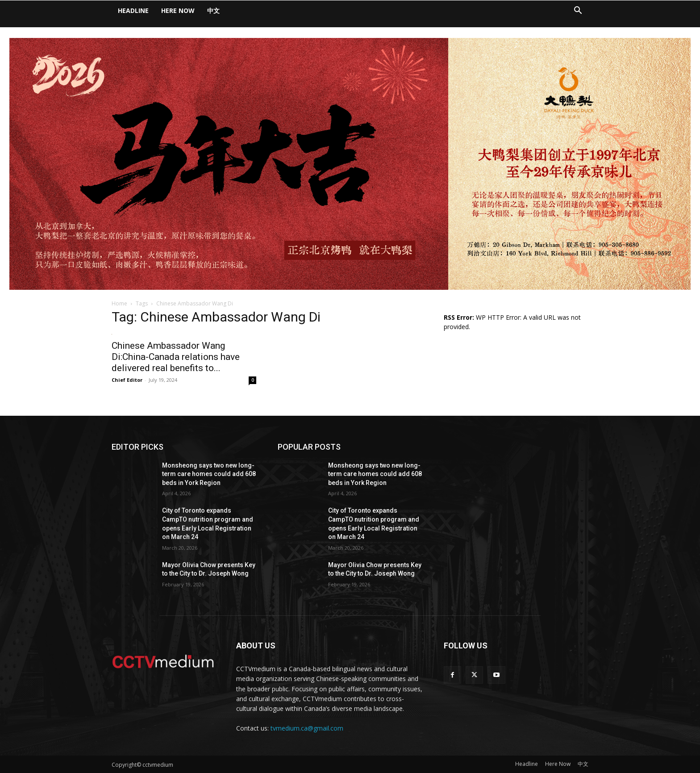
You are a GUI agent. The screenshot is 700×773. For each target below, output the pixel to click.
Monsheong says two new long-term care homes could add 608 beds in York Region (209, 474)
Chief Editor (127, 380)
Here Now (178, 10)
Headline (133, 10)
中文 (213, 10)
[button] (578, 11)
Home (119, 303)
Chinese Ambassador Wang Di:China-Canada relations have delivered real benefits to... (176, 357)
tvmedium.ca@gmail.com (307, 728)
